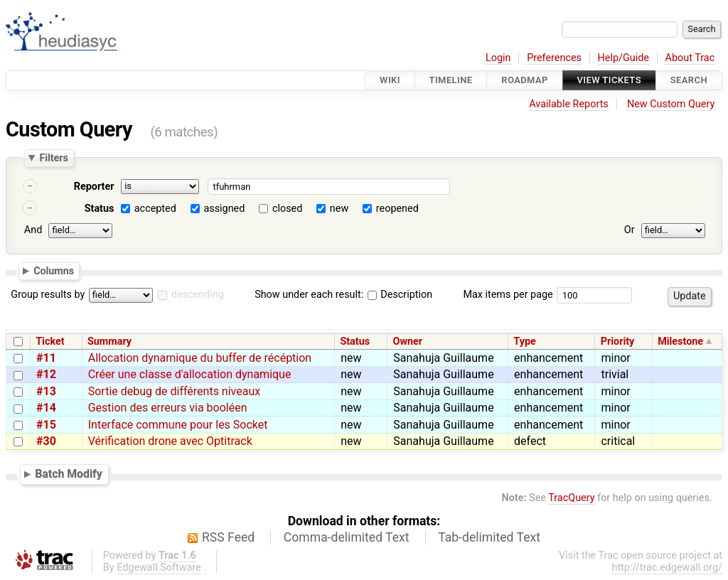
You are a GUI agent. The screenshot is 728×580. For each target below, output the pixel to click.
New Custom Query (671, 104)
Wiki (390, 80)
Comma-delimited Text (347, 537)
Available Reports (569, 104)
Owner (408, 342)
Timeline (451, 80)
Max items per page (508, 295)
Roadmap (525, 80)
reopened (397, 209)
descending (198, 295)
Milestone (680, 342)
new (339, 209)
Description (400, 295)
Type (524, 342)
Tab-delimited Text (489, 537)
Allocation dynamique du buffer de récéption (200, 358)
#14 (46, 408)
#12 (46, 374)
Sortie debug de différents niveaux (174, 391)
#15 (46, 425)
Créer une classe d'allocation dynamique (190, 374)
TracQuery (571, 498)
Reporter (94, 187)
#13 (46, 391)
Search (689, 80)
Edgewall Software (159, 568)
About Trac (690, 58)
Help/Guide (623, 58)
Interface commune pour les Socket (178, 425)
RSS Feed (228, 537)
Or (630, 230)
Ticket (50, 342)
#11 (46, 358)
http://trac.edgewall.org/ (667, 568)
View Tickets (609, 80)
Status (100, 209)
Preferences (554, 58)
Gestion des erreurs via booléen (168, 408)
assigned (224, 209)
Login (498, 58)
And (33, 230)
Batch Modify (69, 474)
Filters (53, 158)
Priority (618, 342)
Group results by (48, 295)
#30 (46, 441)
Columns (54, 270)
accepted (155, 209)
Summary (109, 342)
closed (287, 209)
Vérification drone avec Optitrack (170, 441)
